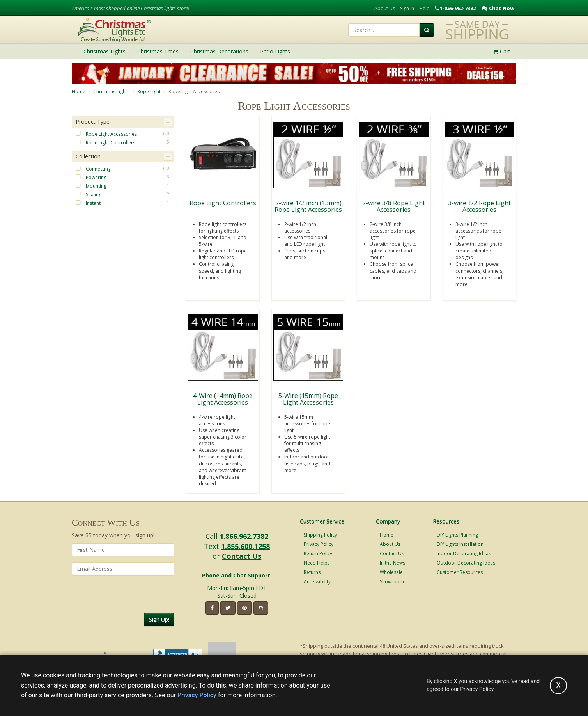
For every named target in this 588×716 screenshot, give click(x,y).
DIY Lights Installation (460, 544)
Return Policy (318, 553)
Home (79, 91)
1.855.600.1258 (245, 546)
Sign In (407, 8)
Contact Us (242, 556)
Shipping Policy (320, 535)
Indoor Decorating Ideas (464, 553)
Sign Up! (159, 619)
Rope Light (149, 91)
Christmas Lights (111, 91)
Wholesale (391, 572)
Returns (312, 572)
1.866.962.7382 (244, 536)
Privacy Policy (319, 544)
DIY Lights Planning (457, 535)
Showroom (392, 582)
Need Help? (317, 563)
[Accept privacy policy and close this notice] (558, 686)
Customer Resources (460, 572)
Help (424, 8)
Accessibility (317, 582)
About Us (385, 8)
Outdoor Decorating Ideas (466, 563)
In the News (392, 563)
